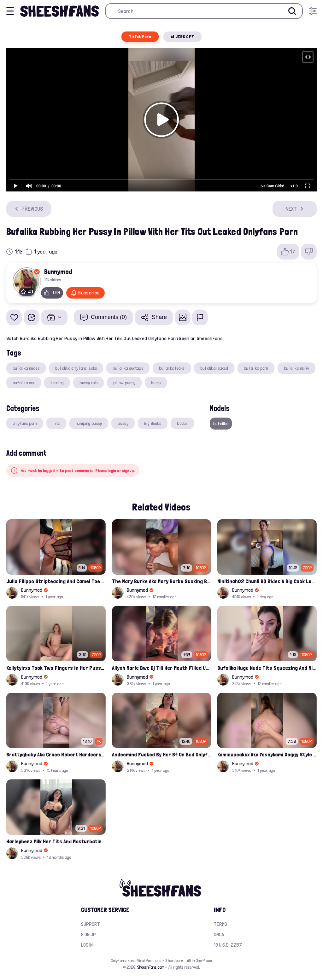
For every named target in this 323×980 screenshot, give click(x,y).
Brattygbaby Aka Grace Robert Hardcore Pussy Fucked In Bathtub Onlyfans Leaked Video (56, 754)
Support (91, 924)
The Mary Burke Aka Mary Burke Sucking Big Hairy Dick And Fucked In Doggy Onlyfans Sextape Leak (162, 581)
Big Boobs (153, 423)
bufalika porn (256, 368)
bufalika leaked (214, 368)
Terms (220, 924)
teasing (57, 383)
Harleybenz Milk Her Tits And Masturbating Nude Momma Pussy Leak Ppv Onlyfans (56, 841)
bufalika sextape (128, 368)
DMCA (219, 934)
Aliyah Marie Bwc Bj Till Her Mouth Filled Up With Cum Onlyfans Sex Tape (162, 668)
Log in (87, 945)
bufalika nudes (26, 368)
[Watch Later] (32, 317)
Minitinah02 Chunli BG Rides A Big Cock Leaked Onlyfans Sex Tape (267, 581)
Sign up (88, 934)
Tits (56, 423)
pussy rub (88, 383)
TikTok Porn (140, 37)
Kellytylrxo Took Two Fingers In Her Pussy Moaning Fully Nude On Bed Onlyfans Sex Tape (56, 668)
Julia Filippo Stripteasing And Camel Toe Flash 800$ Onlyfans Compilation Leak (56, 581)
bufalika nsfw (297, 368)
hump (156, 383)
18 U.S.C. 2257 (228, 945)
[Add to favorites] (14, 317)
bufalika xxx (24, 383)
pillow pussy (124, 383)
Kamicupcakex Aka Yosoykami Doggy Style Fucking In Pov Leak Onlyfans (267, 754)
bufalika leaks (172, 368)
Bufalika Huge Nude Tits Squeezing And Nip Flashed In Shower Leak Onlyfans (267, 668)
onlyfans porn (25, 423)
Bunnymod (58, 271)
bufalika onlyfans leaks (76, 368)
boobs (182, 423)
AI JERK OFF (182, 37)
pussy (123, 423)
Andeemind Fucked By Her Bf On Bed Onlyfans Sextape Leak (162, 754)
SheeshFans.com (151, 967)
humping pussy (89, 423)
